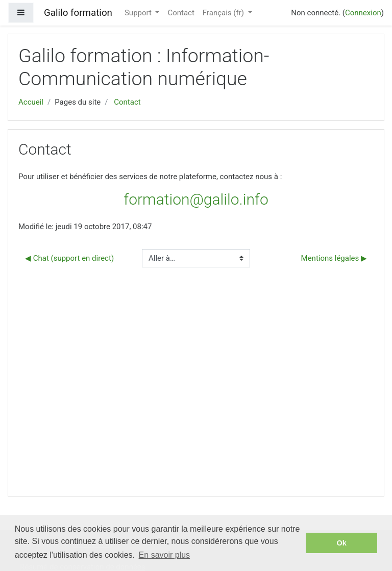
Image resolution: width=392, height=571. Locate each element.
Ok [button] (342, 543)
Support (139, 13)
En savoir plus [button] (165, 555)
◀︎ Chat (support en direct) (69, 258)
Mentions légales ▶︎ (334, 258)
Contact (181, 13)
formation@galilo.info (196, 199)
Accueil (31, 102)
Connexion (363, 13)
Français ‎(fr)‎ (224, 13)
